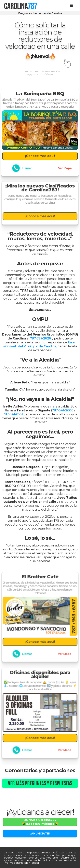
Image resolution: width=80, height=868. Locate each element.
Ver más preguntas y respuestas (40, 783)
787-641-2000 (63, 410)
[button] (71, 6)
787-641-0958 (13, 414)
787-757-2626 (40, 338)
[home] (20, 6)
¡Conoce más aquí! (40, 156)
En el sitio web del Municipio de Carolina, (39, 344)
